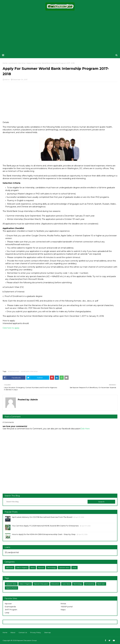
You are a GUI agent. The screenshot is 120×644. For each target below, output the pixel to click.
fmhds (63, 604)
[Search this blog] (46, 502)
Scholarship (90, 584)
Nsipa (63, 610)
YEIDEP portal (67, 607)
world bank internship (29, 371)
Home (5, 632)
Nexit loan (101, 584)
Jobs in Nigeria (22, 567)
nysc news (66, 584)
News (33, 567)
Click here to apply (11, 328)
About (13, 632)
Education (55, 584)
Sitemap (47, 632)
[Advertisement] (60, 31)
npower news (64, 567)
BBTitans (10, 567)
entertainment (14, 371)
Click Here (85, 429)
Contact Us (23, 632)
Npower (41, 567)
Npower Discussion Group (27, 640)
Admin (7, 80)
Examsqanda (10, 607)
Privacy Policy (36, 632)
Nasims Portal (11, 588)
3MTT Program (11, 610)
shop (74, 567)
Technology (52, 567)
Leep (7, 613)
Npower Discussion (41, 584)
